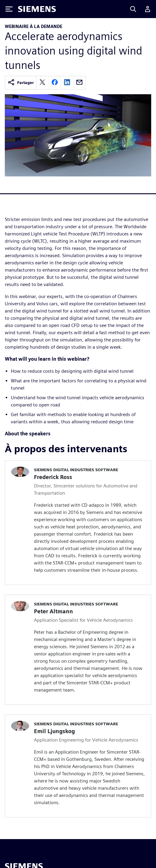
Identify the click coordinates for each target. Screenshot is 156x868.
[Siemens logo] (37, 9)
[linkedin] (67, 83)
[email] (79, 83)
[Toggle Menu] (9, 9)
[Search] (133, 9)
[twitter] (42, 83)
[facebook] (55, 83)
